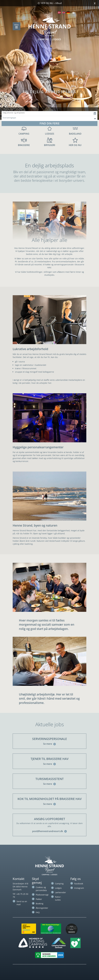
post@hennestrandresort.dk (49, 831)
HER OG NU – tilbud (49, 3)
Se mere (49, 744)
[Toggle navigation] (17, 27)
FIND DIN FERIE (50, 123)
